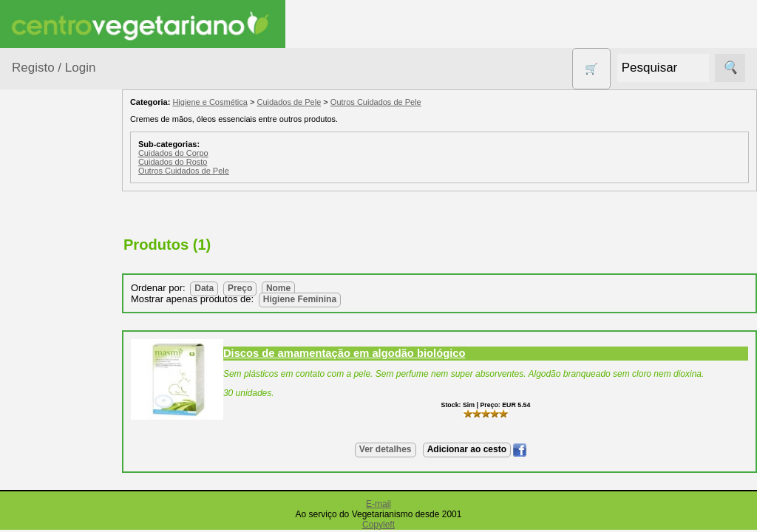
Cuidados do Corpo (199, 153)
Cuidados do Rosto (199, 162)
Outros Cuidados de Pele (402, 102)
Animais (49, 253)
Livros (44, 502)
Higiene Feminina (326, 299)
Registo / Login (54, 68)
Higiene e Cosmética (56, 465)
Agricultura (56, 225)
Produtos (34, 187)
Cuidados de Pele (315, 102)
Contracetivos (64, 355)
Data (230, 288)
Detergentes (60, 384)
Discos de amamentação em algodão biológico (370, 353)
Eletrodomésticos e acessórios (72, 420)
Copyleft (378, 525)
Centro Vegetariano (59, 318)
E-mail (378, 504)
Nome (304, 288)
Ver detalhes (398, 449)
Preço (266, 288)
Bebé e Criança (68, 282)
